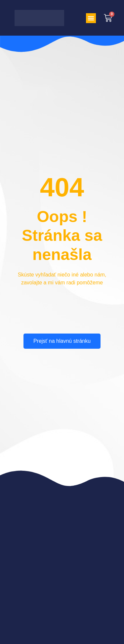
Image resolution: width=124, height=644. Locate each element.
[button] (91, 18)
